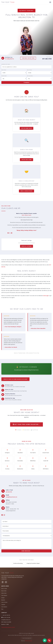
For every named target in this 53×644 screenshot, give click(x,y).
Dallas (33, 468)
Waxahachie (20, 468)
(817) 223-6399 (7, 617)
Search (26, 82)
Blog (2, 609)
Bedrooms (4, 76)
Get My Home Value (26, 129)
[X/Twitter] (10, 234)
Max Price (29, 70)
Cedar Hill (46, 460)
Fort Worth (33, 452)
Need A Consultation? (27, 192)
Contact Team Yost (27, 11)
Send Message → (26, 552)
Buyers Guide (4, 591)
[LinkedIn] (12, 234)
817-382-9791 (47, 59)
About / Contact (4, 589)
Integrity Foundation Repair (33, 563)
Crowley (7, 468)
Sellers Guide (4, 593)
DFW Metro (46, 468)
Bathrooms (30, 76)
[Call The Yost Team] (49, 640)
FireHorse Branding (18, 563)
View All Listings (26, 247)
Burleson (7, 460)
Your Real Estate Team (28, 58)
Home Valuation (4, 595)
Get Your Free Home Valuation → (27, 425)
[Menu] (50, 2)
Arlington (7, 452)
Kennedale (20, 460)
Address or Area (6, 64)
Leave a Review (4, 602)
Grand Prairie (46, 452)
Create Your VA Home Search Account (15, 380)
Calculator (3, 605)
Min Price (4, 70)
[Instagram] (4, 516)
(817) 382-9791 (9, 493)
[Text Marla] (45, 640)
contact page (46, 296)
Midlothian (33, 460)
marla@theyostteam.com (11, 498)
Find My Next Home (27, 160)
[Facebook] (8, 234)
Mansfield (20, 452)
